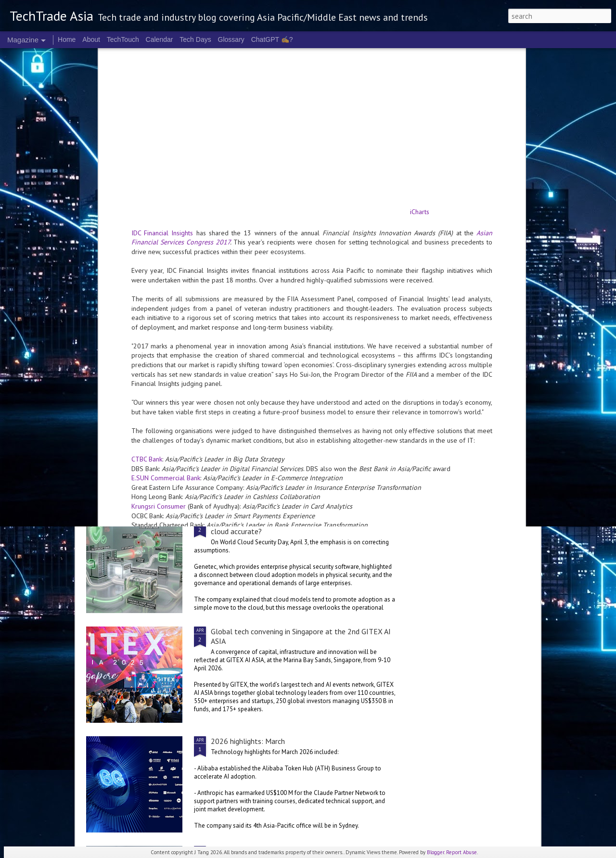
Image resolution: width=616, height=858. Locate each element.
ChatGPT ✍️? (272, 39)
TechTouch (123, 39)
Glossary (231, 39)
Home (67, 39)
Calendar (160, 39)
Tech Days (195, 39)
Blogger (436, 852)
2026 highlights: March (248, 741)
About (91, 39)
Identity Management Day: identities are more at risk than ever (483, 282)
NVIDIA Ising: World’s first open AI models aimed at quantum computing (251, 287)
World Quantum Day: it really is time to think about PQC (368, 282)
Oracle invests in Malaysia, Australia (161, 464)
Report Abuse (462, 852)
